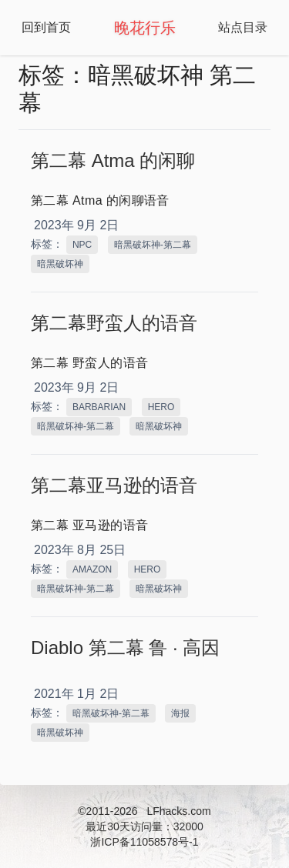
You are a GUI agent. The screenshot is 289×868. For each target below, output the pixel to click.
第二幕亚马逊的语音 (114, 485)
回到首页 (46, 27)
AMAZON (92, 569)
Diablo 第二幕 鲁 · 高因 (125, 648)
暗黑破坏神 (60, 264)
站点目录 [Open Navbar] (243, 27)
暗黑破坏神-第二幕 (153, 245)
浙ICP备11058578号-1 (144, 842)
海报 (180, 713)
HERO (161, 407)
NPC (82, 245)
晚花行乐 (145, 28)
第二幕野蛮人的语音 (114, 323)
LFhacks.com (178, 811)
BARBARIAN (99, 407)
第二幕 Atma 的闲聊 (113, 160)
